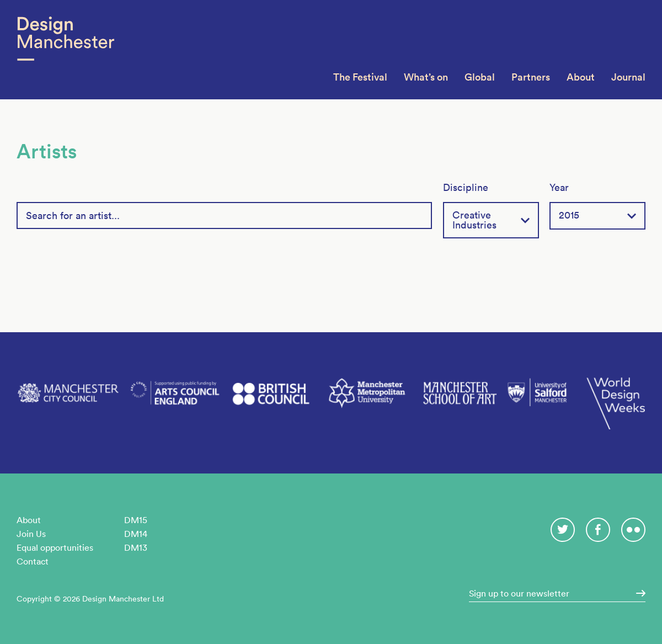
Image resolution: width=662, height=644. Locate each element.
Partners (531, 77)
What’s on (426, 77)
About (581, 77)
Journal (628, 77)
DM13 (136, 547)
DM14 (136, 534)
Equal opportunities (55, 547)
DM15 (136, 520)
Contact (33, 561)
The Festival (360, 77)
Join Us (31, 534)
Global (480, 77)
